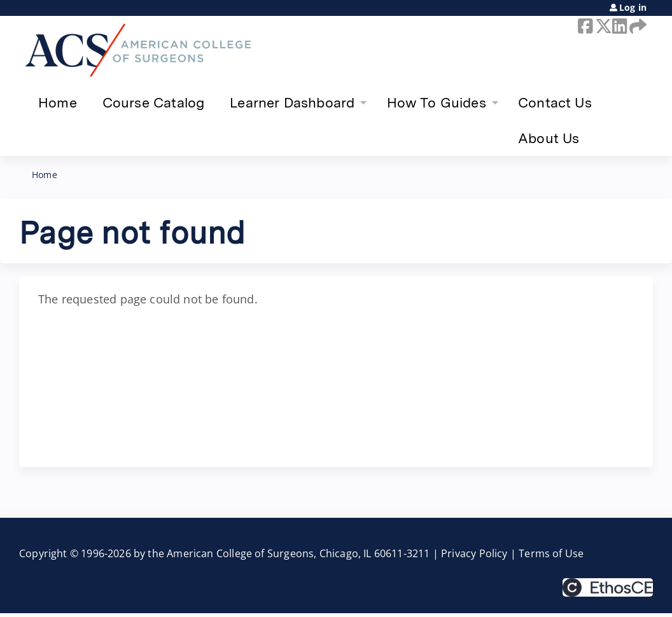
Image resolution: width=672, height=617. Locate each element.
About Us (549, 138)
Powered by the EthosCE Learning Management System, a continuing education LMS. (608, 587)
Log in (633, 8)
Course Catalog (154, 102)
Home (58, 102)
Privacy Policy (474, 553)
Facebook (584, 26)
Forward (636, 26)
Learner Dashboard (292, 102)
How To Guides (437, 102)
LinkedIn (619, 26)
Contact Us (555, 102)
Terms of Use (551, 553)
